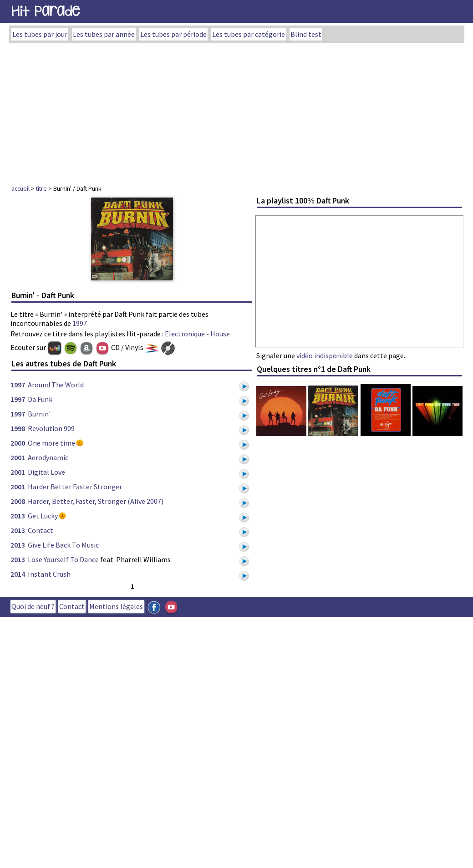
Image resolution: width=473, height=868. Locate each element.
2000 (18, 443)
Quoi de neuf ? (33, 606)
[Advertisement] (236, 111)
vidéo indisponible (325, 355)
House (220, 334)
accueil (20, 188)
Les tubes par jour (40, 34)
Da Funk (40, 399)
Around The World (56, 385)
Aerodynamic (48, 457)
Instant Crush (49, 574)
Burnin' (39, 414)
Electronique (185, 334)
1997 (80, 323)
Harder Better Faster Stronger (75, 487)
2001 (18, 457)
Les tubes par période (173, 34)
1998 (18, 428)
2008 (18, 501)
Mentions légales (116, 606)
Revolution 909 (51, 428)
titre (41, 188)
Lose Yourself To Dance (63, 559)
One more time (51, 443)
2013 (18, 516)
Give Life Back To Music (63, 545)
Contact (41, 530)
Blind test (306, 34)
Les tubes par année (104, 34)
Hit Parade (46, 11)
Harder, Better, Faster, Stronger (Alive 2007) (96, 501)
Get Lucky (43, 516)
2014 (18, 574)
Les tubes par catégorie (249, 34)
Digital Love (46, 472)
